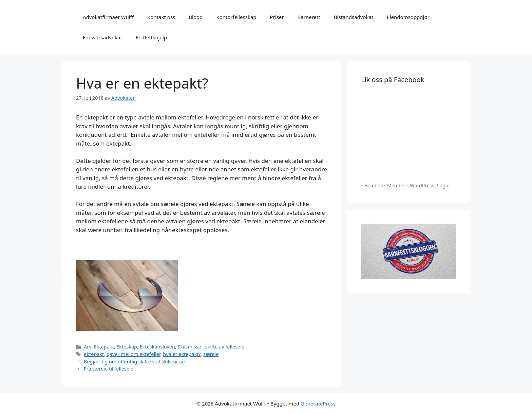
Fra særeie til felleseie (109, 369)
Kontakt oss (161, 17)
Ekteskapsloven (157, 347)
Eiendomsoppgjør (408, 17)
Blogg (196, 17)
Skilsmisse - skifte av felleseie (211, 347)
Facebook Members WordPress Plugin (407, 185)
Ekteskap (127, 347)
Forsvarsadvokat (102, 37)
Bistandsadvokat (354, 17)
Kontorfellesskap (236, 17)
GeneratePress (318, 403)
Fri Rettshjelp (151, 37)
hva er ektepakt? (182, 354)
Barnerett (309, 17)
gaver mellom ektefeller (134, 354)
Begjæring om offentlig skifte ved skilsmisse (134, 362)
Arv (88, 347)
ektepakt (94, 354)
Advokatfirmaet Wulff (108, 17)
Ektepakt (104, 347)
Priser (277, 17)
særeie (211, 354)
